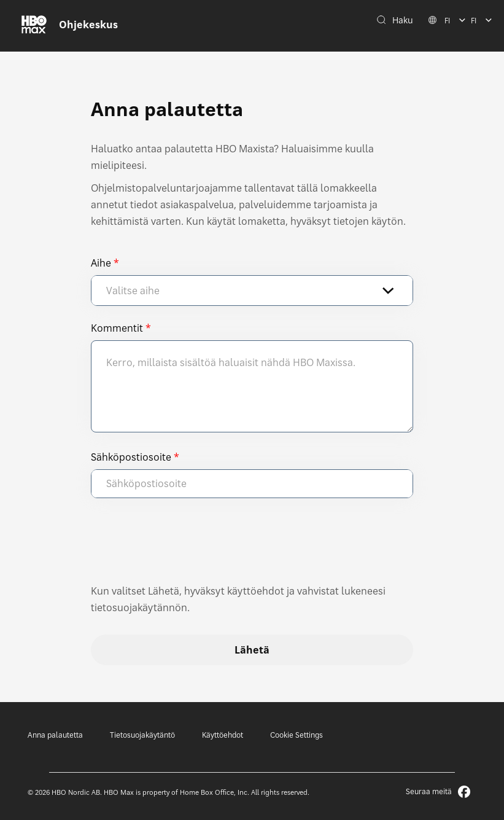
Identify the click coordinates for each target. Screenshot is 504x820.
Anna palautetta (55, 735)
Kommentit (117, 328)
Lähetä (252, 650)
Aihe (101, 263)
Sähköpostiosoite (131, 457)
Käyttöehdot (223, 735)
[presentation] (184, 547)
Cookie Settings (297, 735)
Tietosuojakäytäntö (142, 735)
